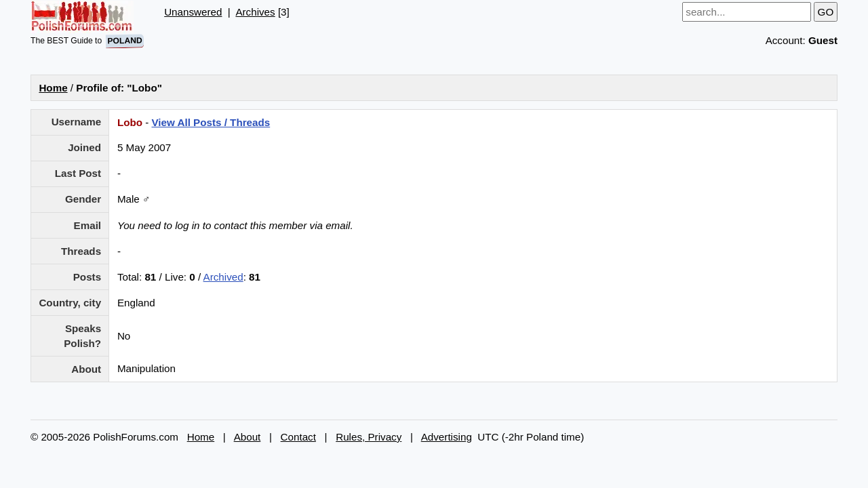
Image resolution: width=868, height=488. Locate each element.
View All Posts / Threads (211, 122)
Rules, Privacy (369, 437)
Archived (223, 277)
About (248, 437)
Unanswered (193, 12)
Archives (255, 12)
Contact (298, 437)
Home (53, 88)
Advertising (447, 437)
